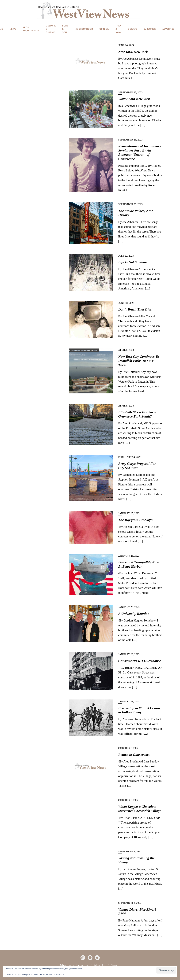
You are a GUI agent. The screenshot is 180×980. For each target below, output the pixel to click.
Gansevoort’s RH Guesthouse (140, 661)
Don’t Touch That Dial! (135, 309)
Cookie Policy (58, 974)
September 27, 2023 (130, 92)
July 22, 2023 (126, 256)
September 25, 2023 (130, 140)
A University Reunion (134, 614)
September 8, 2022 (130, 852)
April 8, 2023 (126, 350)
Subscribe (82, 965)
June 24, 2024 (126, 45)
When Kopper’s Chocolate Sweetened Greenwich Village (140, 809)
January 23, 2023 (129, 654)
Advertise (65, 965)
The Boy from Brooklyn (135, 520)
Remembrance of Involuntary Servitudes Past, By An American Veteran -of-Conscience (140, 152)
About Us (100, 965)
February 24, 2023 (130, 457)
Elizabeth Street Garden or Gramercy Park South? (138, 414)
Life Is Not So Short (133, 262)
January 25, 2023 (129, 513)
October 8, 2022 (128, 748)
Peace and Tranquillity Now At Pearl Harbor (138, 564)
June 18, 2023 (126, 303)
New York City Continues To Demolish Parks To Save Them (139, 361)
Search (115, 965)
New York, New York (133, 52)
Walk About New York (134, 99)
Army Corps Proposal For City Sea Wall (137, 466)
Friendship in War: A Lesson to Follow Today (139, 710)
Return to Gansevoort (134, 755)
